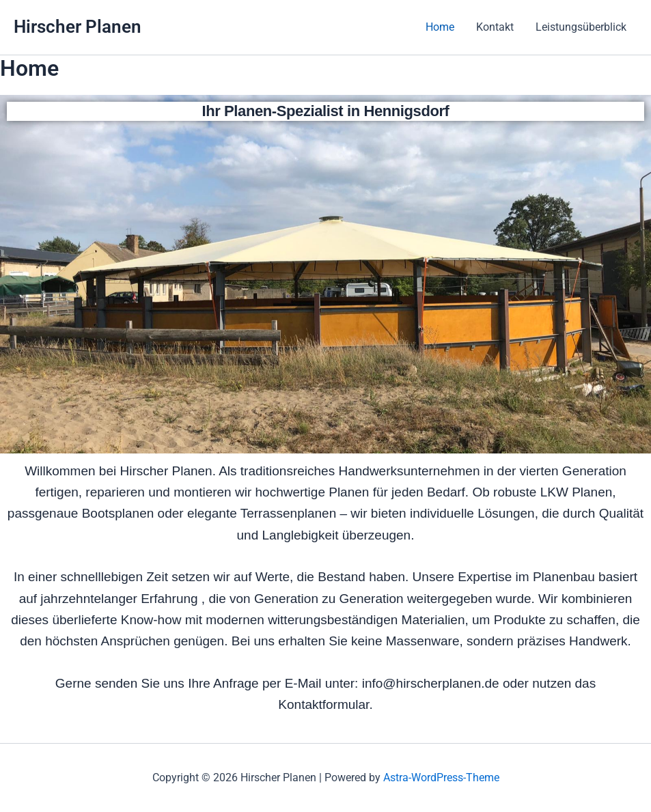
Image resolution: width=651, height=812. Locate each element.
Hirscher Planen (78, 27)
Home (440, 27)
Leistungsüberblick (581, 27)
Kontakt (495, 27)
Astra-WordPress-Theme (441, 778)
